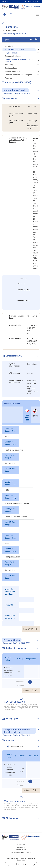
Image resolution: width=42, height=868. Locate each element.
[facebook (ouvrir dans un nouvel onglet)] (7, 864)
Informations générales (14, 50)
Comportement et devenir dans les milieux (19, 61)
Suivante (20, 686)
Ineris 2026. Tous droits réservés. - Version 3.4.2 (21, 858)
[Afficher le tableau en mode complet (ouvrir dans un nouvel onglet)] (36, 691)
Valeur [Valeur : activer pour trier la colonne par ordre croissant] (19, 659)
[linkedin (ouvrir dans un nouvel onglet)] (26, 864)
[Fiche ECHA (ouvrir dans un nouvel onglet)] (36, 629)
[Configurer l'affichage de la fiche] (31, 40)
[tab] (4, 415)
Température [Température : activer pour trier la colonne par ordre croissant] (31, 659)
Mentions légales (21, 850)
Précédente (20, 682)
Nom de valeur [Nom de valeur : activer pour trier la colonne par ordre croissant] (8, 659)
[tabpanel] (21, 529)
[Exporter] (36, 40)
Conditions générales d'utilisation (21, 852)
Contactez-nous (20, 845)
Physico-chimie (11, 53)
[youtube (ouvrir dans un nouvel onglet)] (16, 864)
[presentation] (32, 316)
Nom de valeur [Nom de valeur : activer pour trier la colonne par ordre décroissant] (9, 756)
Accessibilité (21, 847)
